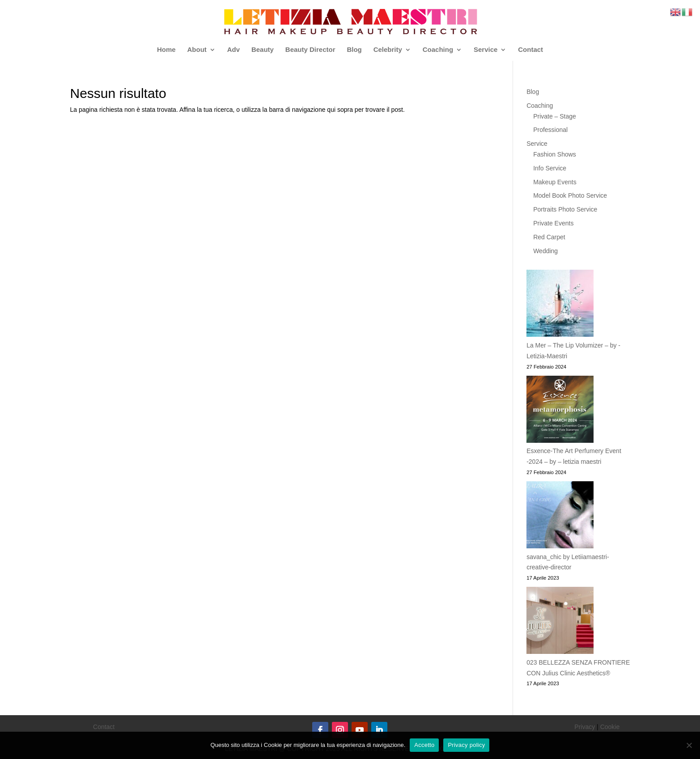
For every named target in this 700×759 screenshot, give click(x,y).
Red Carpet (549, 237)
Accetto (424, 745)
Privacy (585, 727)
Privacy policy (466, 745)
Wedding (545, 251)
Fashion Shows (555, 154)
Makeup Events (555, 182)
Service (486, 50)
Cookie (610, 727)
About (197, 50)
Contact (530, 50)
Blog (354, 50)
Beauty (263, 50)
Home (166, 50)
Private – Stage (555, 116)
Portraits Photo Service (565, 209)
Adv (233, 50)
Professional (550, 130)
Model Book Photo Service (570, 195)
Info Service (550, 168)
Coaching (438, 50)
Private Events (553, 223)
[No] (689, 745)
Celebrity (388, 50)
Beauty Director (310, 50)
